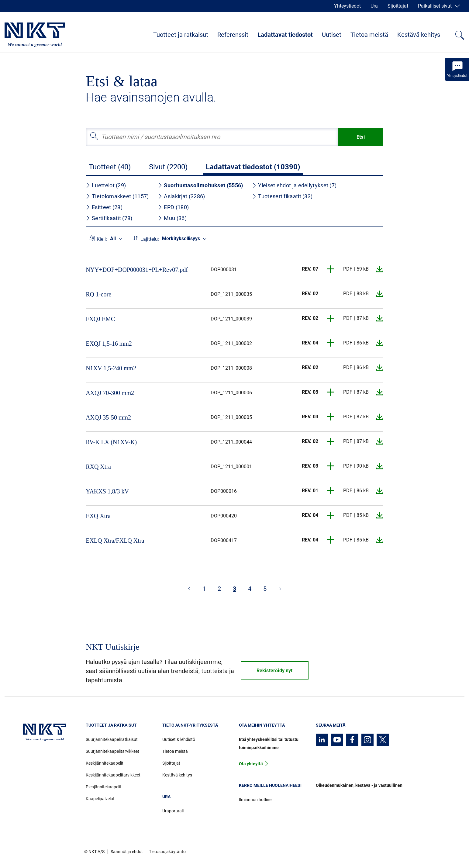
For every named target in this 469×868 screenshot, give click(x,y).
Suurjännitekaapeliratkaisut (112, 739)
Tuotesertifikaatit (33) (282, 196)
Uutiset (332, 35)
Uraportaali (173, 811)
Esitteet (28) (104, 207)
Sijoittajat (398, 6)
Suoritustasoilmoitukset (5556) (200, 185)
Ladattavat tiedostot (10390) (253, 167)
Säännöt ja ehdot (127, 852)
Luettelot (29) (106, 185)
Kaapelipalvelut (100, 799)
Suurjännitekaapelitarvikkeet (112, 751)
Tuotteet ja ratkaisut (181, 35)
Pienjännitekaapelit (104, 787)
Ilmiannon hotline (255, 800)
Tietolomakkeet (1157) (117, 196)
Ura (374, 6)
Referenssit (233, 35)
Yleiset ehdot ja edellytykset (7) (294, 185)
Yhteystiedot (347, 6)
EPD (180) (173, 207)
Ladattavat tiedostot (285, 35)
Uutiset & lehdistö (179, 739)
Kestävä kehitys (419, 35)
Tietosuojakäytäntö (167, 852)
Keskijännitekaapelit (105, 763)
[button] (331, 269)
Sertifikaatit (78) (109, 218)
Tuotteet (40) (110, 167)
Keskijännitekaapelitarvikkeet (113, 775)
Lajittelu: (150, 239)
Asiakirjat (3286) (181, 196)
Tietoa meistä (369, 35)
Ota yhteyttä (251, 764)
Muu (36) (172, 218)
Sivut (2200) (168, 167)
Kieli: (102, 239)
